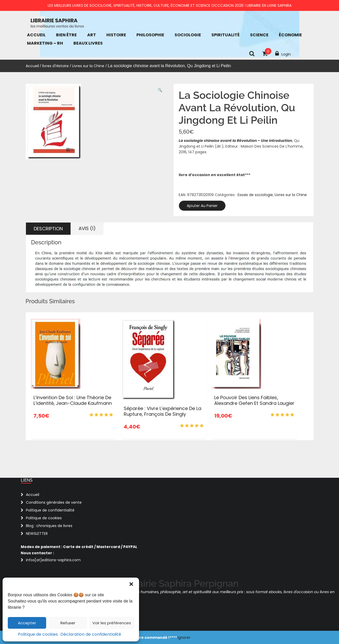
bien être (66, 35)
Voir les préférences (112, 623)
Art (92, 35)
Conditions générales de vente (54, 502)
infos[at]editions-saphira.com (53, 560)
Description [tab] (48, 229)
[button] (131, 584)
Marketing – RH (45, 43)
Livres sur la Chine (88, 66)
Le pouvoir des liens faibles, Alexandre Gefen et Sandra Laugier (254, 400)
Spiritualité (226, 35)
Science (259, 35)
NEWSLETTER (37, 534)
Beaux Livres (88, 43)
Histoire (116, 35)
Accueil (36, 35)
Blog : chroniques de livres (49, 526)
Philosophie (150, 35)
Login (283, 54)
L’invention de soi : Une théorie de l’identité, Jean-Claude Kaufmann (73, 400)
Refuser (68, 623)
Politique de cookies (38, 634)
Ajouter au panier (202, 206)
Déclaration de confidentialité (91, 634)
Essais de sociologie (255, 195)
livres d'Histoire (56, 66)
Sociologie (188, 35)
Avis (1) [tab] (87, 228)
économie (290, 35)
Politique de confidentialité (50, 510)
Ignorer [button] (184, 638)
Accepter (27, 623)
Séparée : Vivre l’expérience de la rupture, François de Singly (162, 411)
